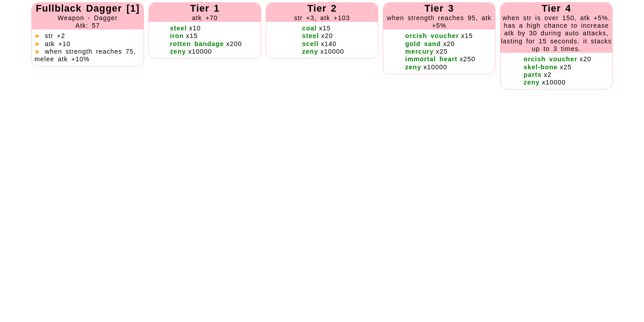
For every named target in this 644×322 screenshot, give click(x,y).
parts (533, 75)
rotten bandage (197, 44)
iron (177, 36)
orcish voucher (432, 36)
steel (178, 28)
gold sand (423, 44)
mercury (419, 51)
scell (310, 44)
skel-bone (541, 67)
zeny (178, 51)
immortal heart (431, 59)
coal (309, 28)
